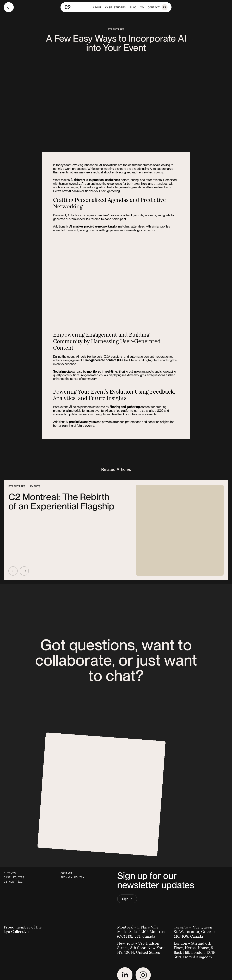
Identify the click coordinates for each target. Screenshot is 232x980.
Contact (66, 873)
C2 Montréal (13, 882)
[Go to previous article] (13, 571)
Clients (10, 873)
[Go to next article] (24, 571)
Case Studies (14, 877)
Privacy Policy (72, 877)
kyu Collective (16, 932)
